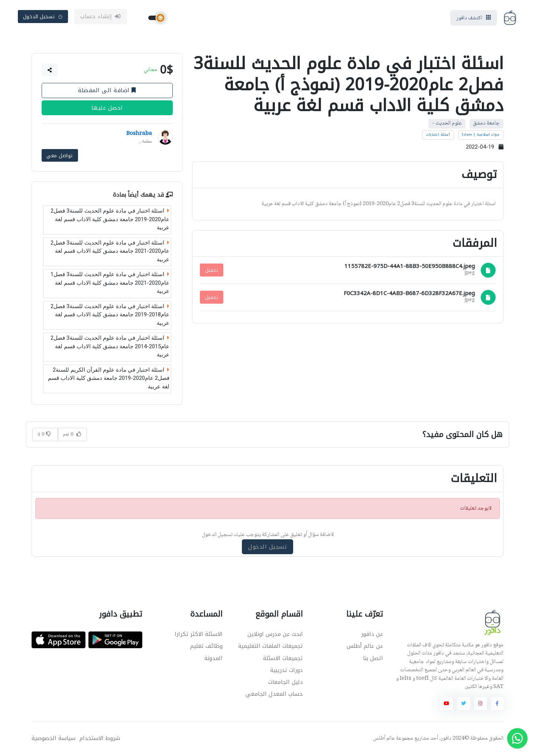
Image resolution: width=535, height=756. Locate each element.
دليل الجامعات (286, 683)
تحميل (212, 272)
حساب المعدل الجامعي (274, 695)
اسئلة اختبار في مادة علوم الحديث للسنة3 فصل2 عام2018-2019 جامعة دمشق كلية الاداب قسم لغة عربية (110, 316)
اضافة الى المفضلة (107, 92)
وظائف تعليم (206, 647)
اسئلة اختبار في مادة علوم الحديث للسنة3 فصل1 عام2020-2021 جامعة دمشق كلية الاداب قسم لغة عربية (110, 284)
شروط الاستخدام (100, 739)
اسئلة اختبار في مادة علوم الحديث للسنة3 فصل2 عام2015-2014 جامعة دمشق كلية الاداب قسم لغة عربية (110, 347)
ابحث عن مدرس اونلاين (275, 635)
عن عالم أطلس (365, 647)
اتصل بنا (373, 659)
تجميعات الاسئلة (283, 659)
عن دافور (372, 635)
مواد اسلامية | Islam (481, 136)
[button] (50, 72)
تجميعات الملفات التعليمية (270, 647)
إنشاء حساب (100, 17)
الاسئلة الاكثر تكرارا (199, 635)
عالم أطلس (384, 739)
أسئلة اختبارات (438, 136)
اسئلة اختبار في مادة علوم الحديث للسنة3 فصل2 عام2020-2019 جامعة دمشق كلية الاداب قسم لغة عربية (110, 220)
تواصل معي (60, 157)
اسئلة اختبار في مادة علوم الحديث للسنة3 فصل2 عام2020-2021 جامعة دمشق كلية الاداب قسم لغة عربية (110, 252)
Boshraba (139, 136)
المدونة (213, 659)
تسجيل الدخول (43, 17)
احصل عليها (107, 110)
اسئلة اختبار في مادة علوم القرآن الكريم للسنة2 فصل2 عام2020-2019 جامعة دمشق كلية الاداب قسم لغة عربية (109, 379)
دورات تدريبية (286, 671)
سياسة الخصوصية (53, 739)
